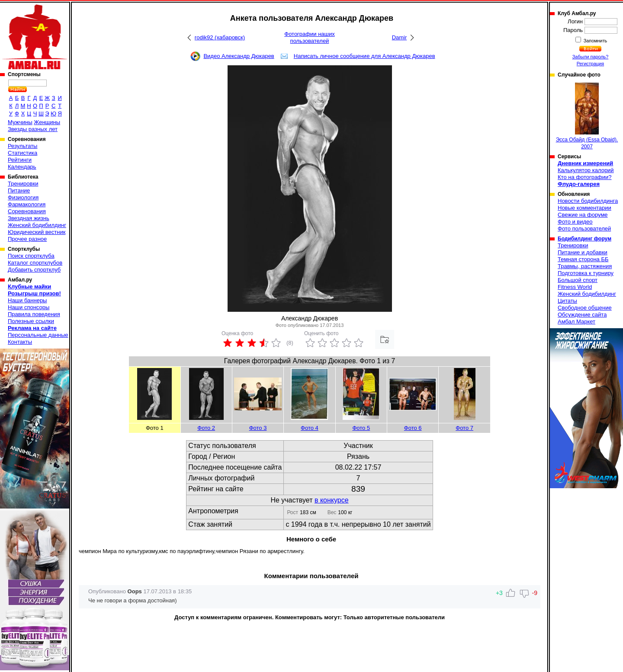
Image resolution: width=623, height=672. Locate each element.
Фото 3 (258, 428)
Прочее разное (27, 239)
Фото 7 (464, 428)
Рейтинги (20, 160)
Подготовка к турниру (586, 273)
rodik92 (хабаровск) (220, 37)
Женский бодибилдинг (37, 225)
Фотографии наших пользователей (310, 37)
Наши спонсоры (29, 307)
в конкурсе (332, 500)
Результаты (22, 146)
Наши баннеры (27, 300)
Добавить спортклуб (34, 270)
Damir (400, 37)
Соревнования (27, 211)
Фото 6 (413, 428)
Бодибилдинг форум (584, 239)
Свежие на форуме (583, 215)
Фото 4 (310, 428)
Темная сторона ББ (583, 259)
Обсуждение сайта (582, 315)
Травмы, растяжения (585, 266)
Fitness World (575, 287)
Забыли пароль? (591, 57)
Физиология (23, 197)
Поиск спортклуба (31, 256)
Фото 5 (361, 428)
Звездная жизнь (29, 218)
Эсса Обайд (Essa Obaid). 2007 (587, 116)
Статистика (22, 153)
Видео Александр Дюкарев (239, 56)
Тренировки (23, 184)
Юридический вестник (37, 232)
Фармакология (27, 204)
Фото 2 (206, 428)
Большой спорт (578, 280)
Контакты (20, 342)
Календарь (22, 167)
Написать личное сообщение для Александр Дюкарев (364, 56)
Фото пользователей (584, 229)
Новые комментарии (584, 208)
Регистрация (590, 64)
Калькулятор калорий (586, 170)
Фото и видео (575, 222)
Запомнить (595, 41)
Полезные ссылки (31, 321)
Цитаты (567, 301)
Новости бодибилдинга (588, 201)
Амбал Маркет (576, 322)
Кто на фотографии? (585, 177)
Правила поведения (34, 314)
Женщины (47, 122)
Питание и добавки (583, 252)
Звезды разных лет (33, 129)
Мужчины (20, 122)
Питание (19, 190)
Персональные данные (38, 335)
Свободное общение (585, 308)
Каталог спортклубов (35, 263)
